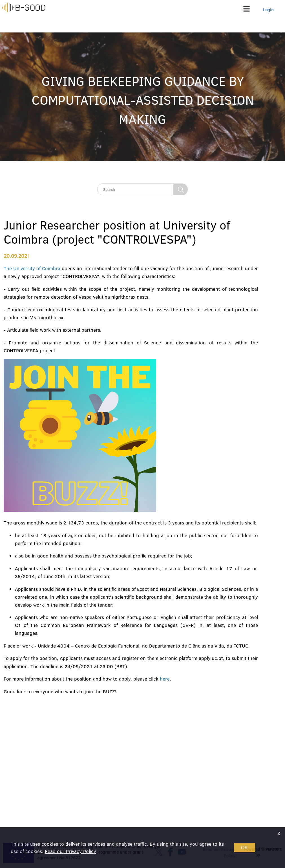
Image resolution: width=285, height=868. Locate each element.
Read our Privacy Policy (70, 851)
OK (245, 848)
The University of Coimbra (32, 268)
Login (268, 10)
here (165, 679)
